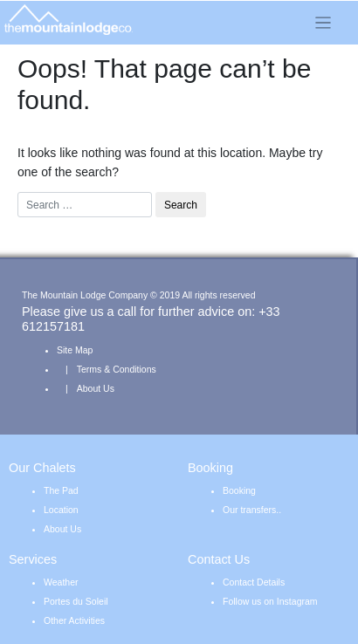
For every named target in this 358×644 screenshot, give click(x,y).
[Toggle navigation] (323, 23)
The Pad (61, 490)
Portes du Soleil (76, 601)
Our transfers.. (252, 510)
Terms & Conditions (117, 369)
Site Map (75, 350)
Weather (61, 582)
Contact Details (254, 582)
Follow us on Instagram (270, 601)
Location (61, 510)
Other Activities (74, 620)
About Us (96, 388)
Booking (239, 490)
